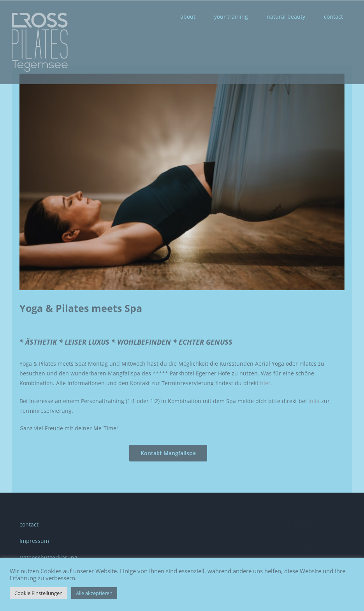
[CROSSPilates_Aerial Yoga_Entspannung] (182, 182)
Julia (314, 401)
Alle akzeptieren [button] (94, 593)
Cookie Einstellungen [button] (39, 593)
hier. (266, 383)
